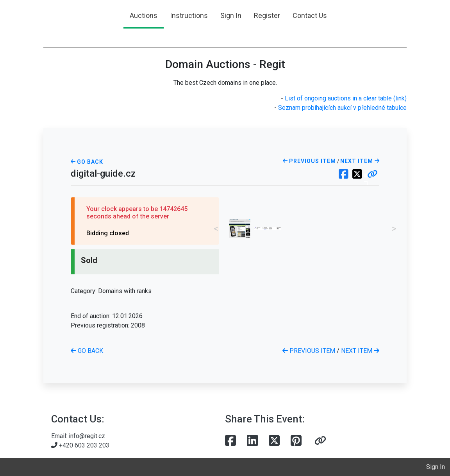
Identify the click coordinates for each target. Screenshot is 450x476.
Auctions (144, 15)
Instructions (189, 15)
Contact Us (310, 15)
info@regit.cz (87, 436)
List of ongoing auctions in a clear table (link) (346, 98)
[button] (372, 175)
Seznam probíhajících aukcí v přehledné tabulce (342, 108)
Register (267, 15)
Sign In (231, 15)
